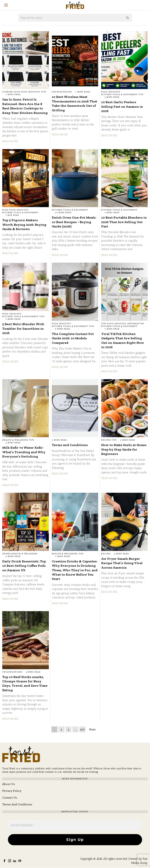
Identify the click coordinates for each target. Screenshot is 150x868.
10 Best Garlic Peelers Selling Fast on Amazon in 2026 (122, 106)
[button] (128, 18)
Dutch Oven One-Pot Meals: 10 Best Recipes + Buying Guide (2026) (74, 222)
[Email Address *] (75, 825)
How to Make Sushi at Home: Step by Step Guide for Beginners (124, 449)
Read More (10, 141)
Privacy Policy (12, 791)
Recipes (106, 440)
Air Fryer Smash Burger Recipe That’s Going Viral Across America (122, 563)
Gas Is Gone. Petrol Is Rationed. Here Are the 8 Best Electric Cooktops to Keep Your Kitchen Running (25, 106)
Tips (44, 92)
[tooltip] (5, 861)
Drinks (7, 554)
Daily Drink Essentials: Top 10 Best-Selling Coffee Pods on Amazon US (24, 566)
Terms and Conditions (70, 445)
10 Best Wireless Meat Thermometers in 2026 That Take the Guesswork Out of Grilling (75, 103)
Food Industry (31, 92)
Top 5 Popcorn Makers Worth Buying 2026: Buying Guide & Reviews (24, 225)
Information (136, 324)
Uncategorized (62, 92)
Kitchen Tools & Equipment (119, 95)
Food (17, 92)
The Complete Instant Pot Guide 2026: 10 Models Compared (73, 338)
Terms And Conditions (17, 804)
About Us (9, 784)
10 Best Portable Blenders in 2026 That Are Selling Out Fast (124, 222)
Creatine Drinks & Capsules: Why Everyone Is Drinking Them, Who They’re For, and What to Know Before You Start (75, 570)
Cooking (8, 92)
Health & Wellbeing (15, 440)
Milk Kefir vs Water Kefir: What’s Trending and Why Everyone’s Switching (24, 452)
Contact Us (10, 797)
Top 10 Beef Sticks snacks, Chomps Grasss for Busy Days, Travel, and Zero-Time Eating (25, 683)
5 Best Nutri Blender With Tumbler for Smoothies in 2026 (23, 328)
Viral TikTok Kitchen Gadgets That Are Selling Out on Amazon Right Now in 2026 (123, 340)
